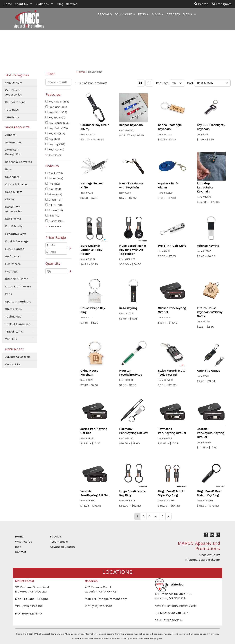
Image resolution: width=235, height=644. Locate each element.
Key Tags (11, 271)
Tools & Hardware (18, 324)
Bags (8, 169)
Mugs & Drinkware (18, 286)
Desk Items (13, 219)
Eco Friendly (14, 226)
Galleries (43, 4)
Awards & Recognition (13, 152)
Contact (71, 4)
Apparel (11, 135)
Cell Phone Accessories (13, 92)
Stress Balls (13, 309)
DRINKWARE (123, 14)
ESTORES (173, 14)
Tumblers (12, 117)
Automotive (13, 142)
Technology (13, 317)
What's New (13, 83)
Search (201, 4)
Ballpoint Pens (15, 102)
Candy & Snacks (16, 184)
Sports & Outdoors (18, 301)
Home (8, 4)
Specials (56, 536)
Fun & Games (15, 249)
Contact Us (13, 364)
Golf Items (12, 256)
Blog (60, 4)
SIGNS (156, 14)
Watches (11, 339)
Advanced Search (18, 357)
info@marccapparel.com (202, 560)
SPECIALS (105, 14)
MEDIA (188, 14)
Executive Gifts (16, 234)
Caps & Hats (14, 192)
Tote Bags (12, 110)
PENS (142, 14)
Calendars (12, 177)
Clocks (10, 199)
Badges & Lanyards (19, 162)
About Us (21, 4)
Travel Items (14, 332)
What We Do (24, 542)
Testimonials (59, 542)
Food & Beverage (17, 241)
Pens (9, 294)
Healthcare (13, 264)
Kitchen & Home (17, 279)
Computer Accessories (13, 209)
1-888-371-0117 (209, 555)
